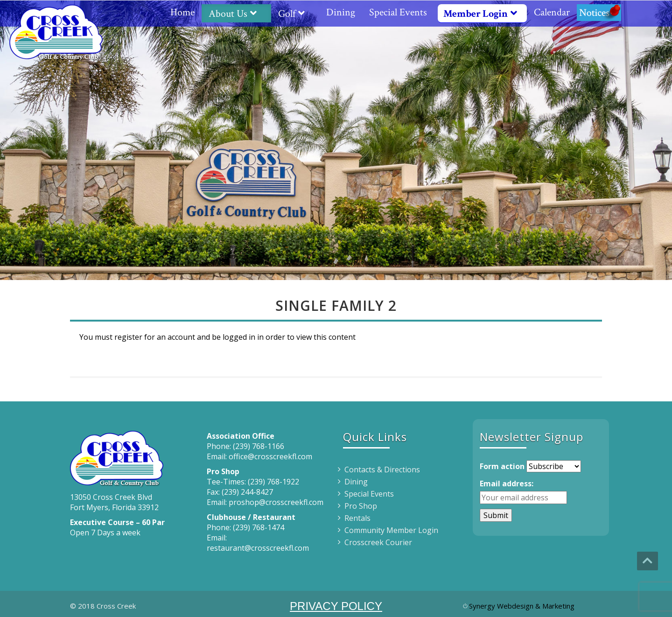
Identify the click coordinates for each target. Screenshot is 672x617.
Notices (599, 12)
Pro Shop (361, 506)
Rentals (357, 518)
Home (182, 12)
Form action (502, 466)
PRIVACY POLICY (336, 606)
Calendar (552, 12)
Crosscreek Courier (378, 542)
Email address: (507, 484)
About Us (236, 14)
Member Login (484, 14)
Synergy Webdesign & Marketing (522, 606)
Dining (341, 12)
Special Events (398, 12)
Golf (295, 14)
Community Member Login (391, 530)
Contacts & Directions (382, 470)
